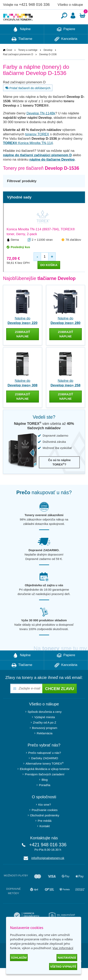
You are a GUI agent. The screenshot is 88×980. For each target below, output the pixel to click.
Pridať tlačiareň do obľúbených (27, 100)
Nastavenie (67, 957)
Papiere (66, 41)
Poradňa (45, 797)
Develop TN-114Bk (41, 125)
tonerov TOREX (37, 146)
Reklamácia (45, 745)
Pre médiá (45, 833)
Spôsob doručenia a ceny (45, 724)
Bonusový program (45, 740)
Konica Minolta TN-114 (28, 155)
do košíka (49, 277)
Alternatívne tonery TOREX (45, 775)
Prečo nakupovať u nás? (45, 765)
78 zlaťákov (73, 252)
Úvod (9, 62)
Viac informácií (63, 948)
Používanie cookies (45, 822)
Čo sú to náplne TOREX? (59, 474)
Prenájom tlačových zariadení (45, 786)
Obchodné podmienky (45, 827)
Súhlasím (19, 957)
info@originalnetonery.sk (48, 870)
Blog (45, 792)
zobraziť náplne (22, 346)
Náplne (22, 41)
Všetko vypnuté (63, 966)
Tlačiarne (22, 51)
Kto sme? (45, 817)
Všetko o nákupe (70, 5)
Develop (48, 62)
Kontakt (45, 838)
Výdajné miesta (45, 729)
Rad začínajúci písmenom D (18, 66)
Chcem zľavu (60, 701)
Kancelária (66, 51)
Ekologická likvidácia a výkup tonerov (45, 781)
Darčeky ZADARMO (45, 770)
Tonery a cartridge (28, 62)
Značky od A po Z (45, 734)
